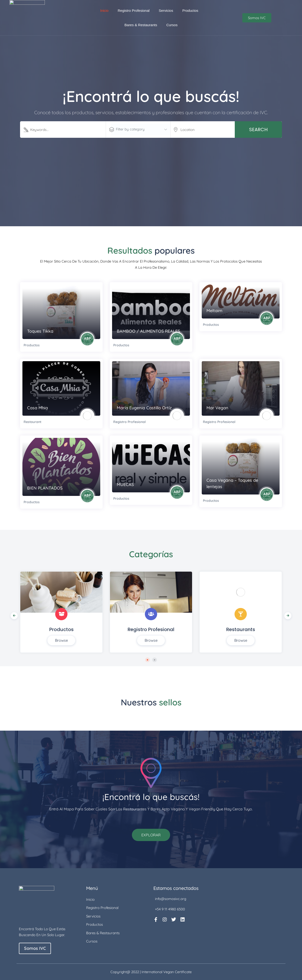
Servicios (166, 10)
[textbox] (141, 129)
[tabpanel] (61, 612)
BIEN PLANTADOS (45, 488)
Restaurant (32, 422)
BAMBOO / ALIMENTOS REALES (148, 331)
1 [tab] (147, 660)
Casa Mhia (38, 408)
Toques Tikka (40, 331)
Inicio (104, 10)
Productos (190, 10)
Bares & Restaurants (141, 25)
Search (258, 130)
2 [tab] (155, 660)
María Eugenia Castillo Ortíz (144, 408)
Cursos (172, 25)
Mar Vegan (217, 408)
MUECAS (125, 484)
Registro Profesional (134, 10)
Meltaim (214, 311)
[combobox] (141, 130)
